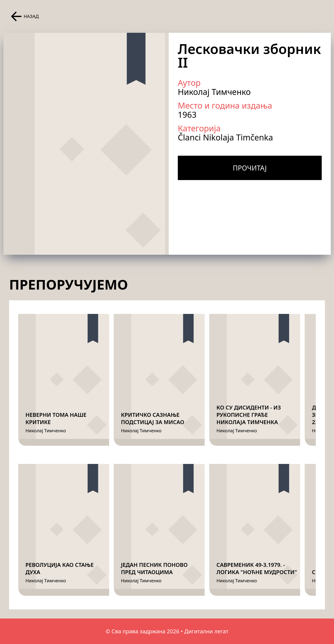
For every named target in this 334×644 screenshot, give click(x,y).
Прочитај (250, 168)
